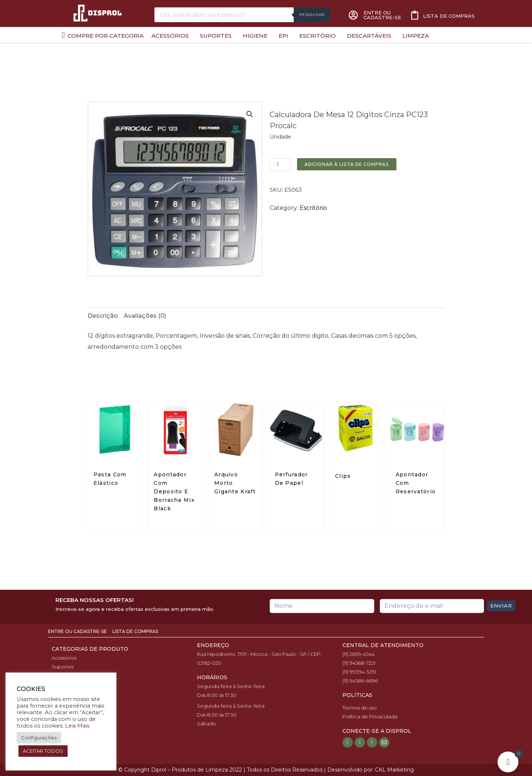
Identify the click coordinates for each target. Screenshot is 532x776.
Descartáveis (369, 36)
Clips (343, 476)
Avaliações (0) (145, 316)
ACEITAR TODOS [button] (43, 751)
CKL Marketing (394, 770)
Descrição (103, 316)
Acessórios (170, 36)
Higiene (255, 36)
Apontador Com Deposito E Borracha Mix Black (174, 491)
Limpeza (416, 36)
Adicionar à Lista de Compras (347, 164)
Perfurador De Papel (291, 479)
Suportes (216, 36)
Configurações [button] (39, 738)
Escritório (318, 36)
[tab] (103, 316)
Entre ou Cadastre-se (78, 631)
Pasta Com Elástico (110, 479)
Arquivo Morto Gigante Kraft (235, 483)
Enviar (501, 606)
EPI (283, 36)
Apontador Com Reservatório (416, 483)
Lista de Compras (135, 631)
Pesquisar (312, 15)
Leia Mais (77, 726)
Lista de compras (449, 16)
